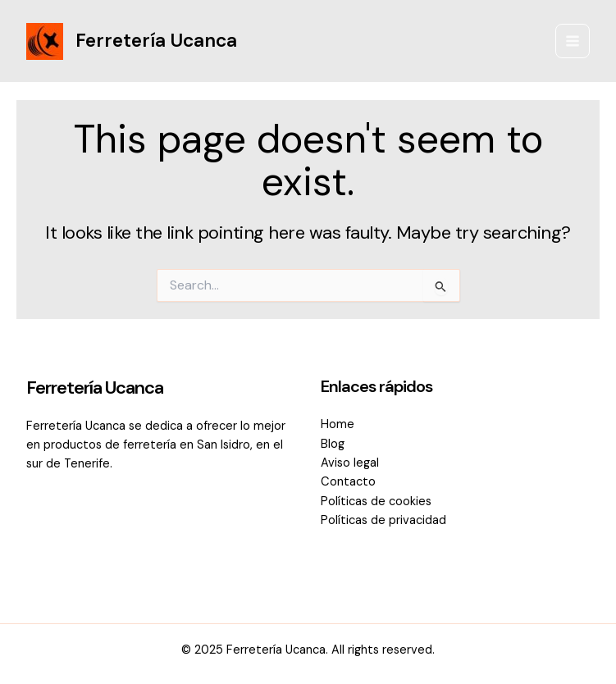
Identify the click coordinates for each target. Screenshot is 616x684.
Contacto (348, 482)
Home (338, 424)
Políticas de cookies (376, 502)
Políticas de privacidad (383, 520)
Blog (333, 444)
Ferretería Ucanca (156, 40)
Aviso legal (350, 463)
